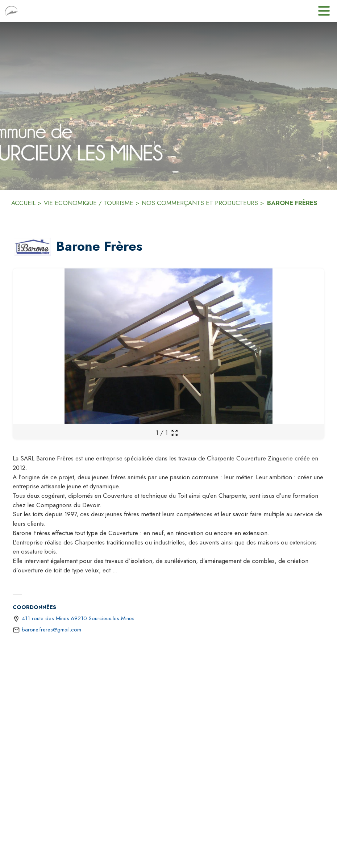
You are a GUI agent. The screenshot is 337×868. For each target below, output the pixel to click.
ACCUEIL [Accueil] (23, 203)
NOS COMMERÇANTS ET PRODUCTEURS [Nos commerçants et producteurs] (200, 203)
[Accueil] (11, 11)
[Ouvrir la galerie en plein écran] (174, 433)
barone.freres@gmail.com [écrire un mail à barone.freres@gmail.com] (51, 630)
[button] (33, 247)
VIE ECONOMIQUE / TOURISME (89, 203)
